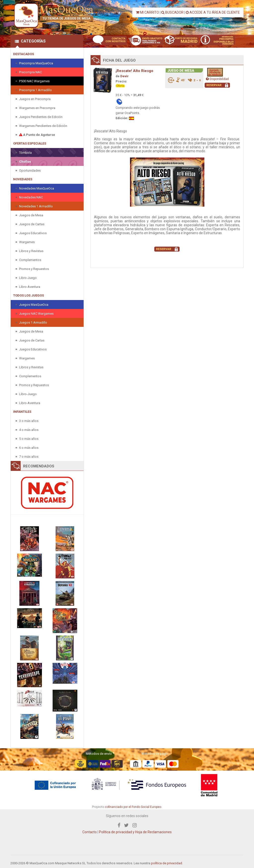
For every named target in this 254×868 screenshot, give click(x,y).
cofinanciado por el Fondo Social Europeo (133, 807)
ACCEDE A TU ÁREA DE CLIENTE (213, 12)
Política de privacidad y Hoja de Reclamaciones (135, 832)
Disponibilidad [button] (217, 79)
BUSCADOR (172, 12)
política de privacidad (167, 863)
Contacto (90, 832)
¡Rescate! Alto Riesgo (134, 71)
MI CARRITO (147, 12)
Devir (125, 76)
